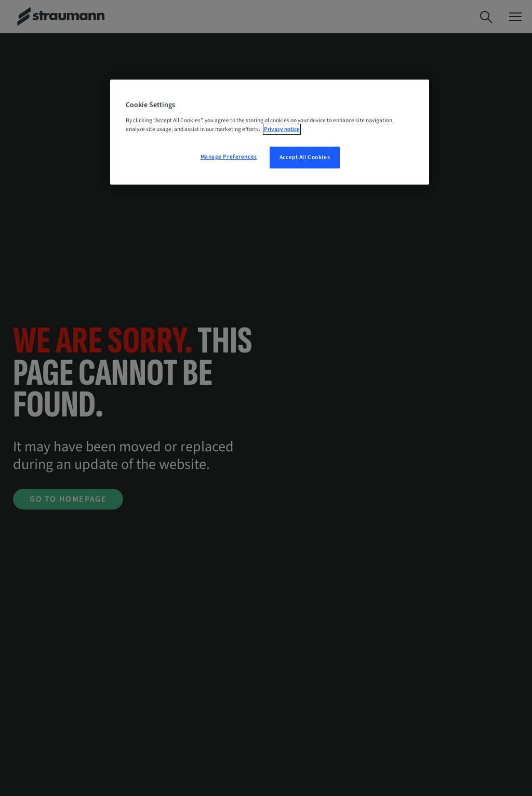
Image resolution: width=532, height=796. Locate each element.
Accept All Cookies (305, 157)
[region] (270, 132)
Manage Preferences (229, 157)
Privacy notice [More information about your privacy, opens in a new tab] (282, 129)
